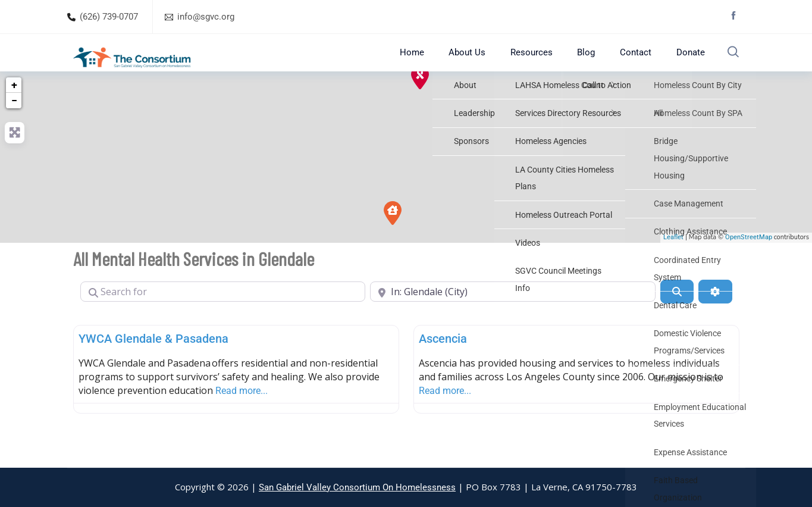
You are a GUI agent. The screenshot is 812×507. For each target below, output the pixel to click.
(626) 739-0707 (109, 17)
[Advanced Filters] (715, 314)
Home (439, 63)
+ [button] (14, 107)
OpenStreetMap (749, 260)
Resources (545, 63)
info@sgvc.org (206, 17)
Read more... (242, 413)
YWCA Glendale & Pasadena (153, 361)
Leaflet (673, 260)
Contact (635, 63)
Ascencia (443, 361)
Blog (592, 63)
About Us (487, 63)
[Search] (677, 314)
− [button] (14, 122)
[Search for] (223, 314)
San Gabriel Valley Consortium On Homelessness (357, 487)
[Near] (513, 314)
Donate (683, 63)
